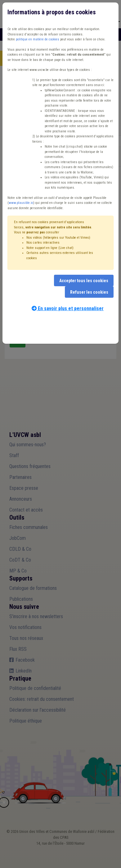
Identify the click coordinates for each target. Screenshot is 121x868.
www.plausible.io (21, 203)
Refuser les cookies (89, 292)
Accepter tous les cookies (84, 281)
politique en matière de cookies (38, 39)
